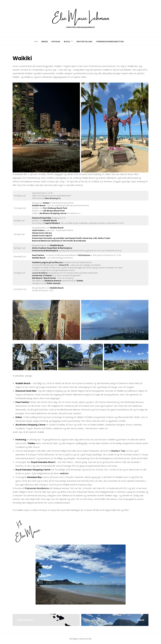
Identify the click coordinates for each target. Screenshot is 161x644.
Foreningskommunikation (110, 41)
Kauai (141, 620)
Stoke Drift (64, 265)
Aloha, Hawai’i (25, 620)
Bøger (45, 41)
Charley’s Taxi (118, 451)
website (64, 473)
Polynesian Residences (37, 488)
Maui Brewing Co (53, 198)
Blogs (67, 41)
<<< (36, 41)
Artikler (56, 41)
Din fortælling (84, 41)
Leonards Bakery (40, 273)
